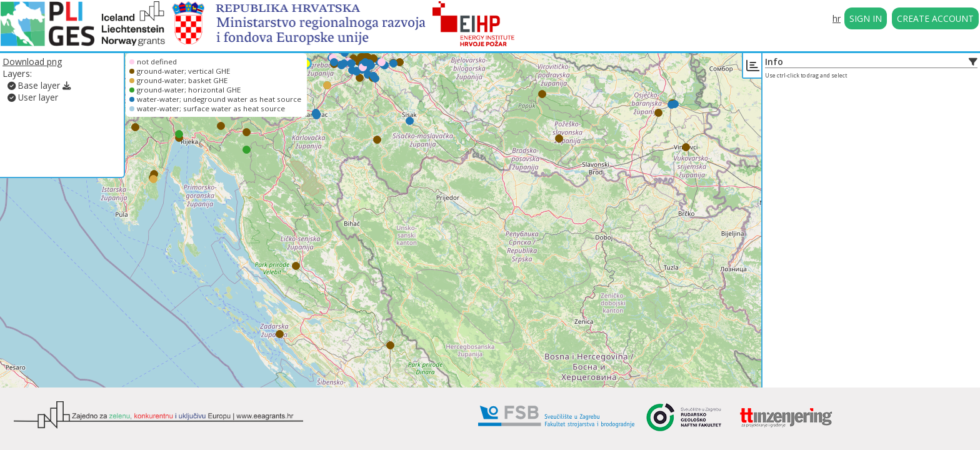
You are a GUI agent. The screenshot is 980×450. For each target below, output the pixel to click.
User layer (33, 97)
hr (837, 18)
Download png (32, 62)
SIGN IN (866, 18)
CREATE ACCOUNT (935, 18)
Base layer (34, 85)
